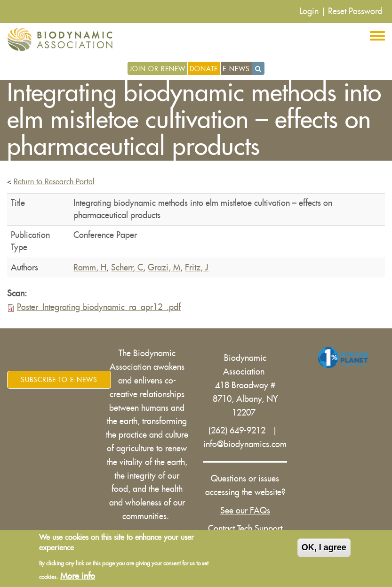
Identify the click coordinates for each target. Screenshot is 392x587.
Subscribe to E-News (59, 380)
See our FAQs (245, 511)
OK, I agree (324, 549)
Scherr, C (127, 268)
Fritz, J (197, 268)
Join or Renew (157, 69)
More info (78, 578)
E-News (236, 69)
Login (309, 11)
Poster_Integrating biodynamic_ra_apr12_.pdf (99, 307)
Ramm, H (90, 268)
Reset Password (355, 11)
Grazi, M (164, 268)
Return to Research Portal (54, 182)
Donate (204, 69)
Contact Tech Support (245, 529)
